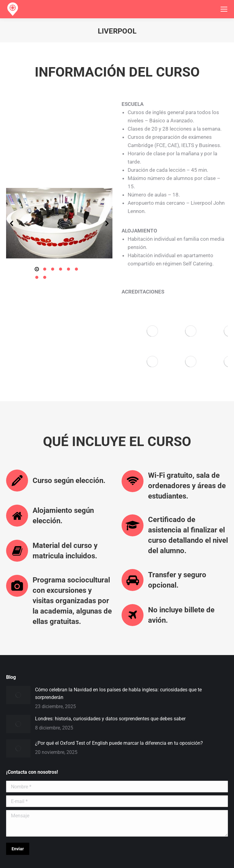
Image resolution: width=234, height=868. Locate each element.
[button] (12, 207)
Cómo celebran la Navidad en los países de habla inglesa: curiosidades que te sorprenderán (118, 662)
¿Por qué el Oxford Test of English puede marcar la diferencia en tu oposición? (119, 712)
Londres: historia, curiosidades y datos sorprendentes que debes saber (110, 687)
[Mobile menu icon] (224, 9)
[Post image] (18, 664)
